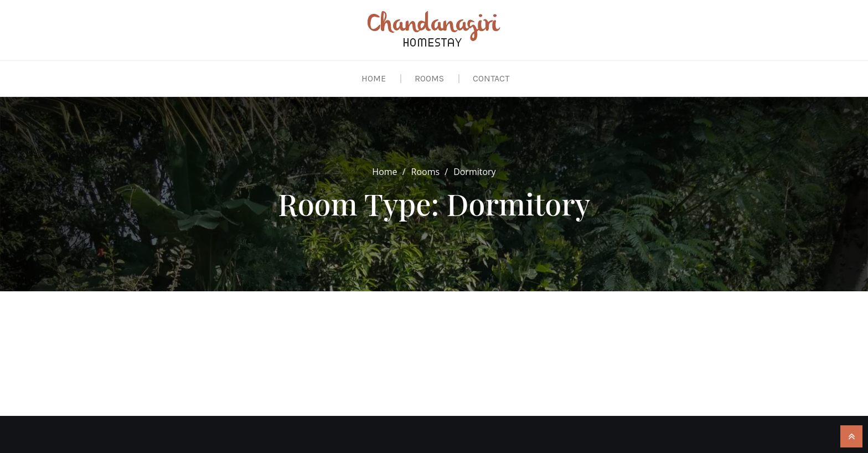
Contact (491, 78)
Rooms (429, 78)
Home (374, 78)
